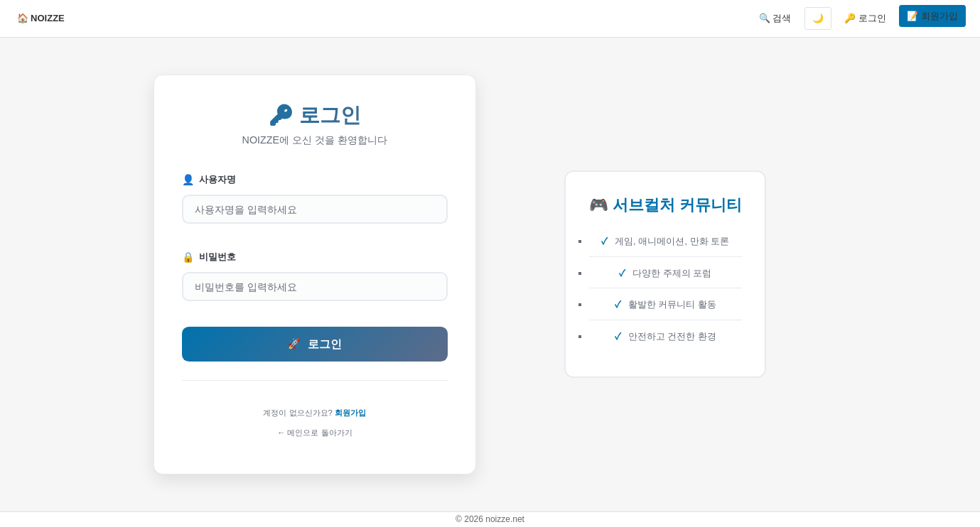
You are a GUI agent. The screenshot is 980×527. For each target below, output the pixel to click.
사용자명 (209, 180)
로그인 (315, 344)
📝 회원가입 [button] (932, 16)
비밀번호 (209, 257)
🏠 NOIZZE (41, 18)
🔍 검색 (775, 18)
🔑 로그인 (865, 18)
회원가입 (350, 413)
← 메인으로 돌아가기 (315, 433)
